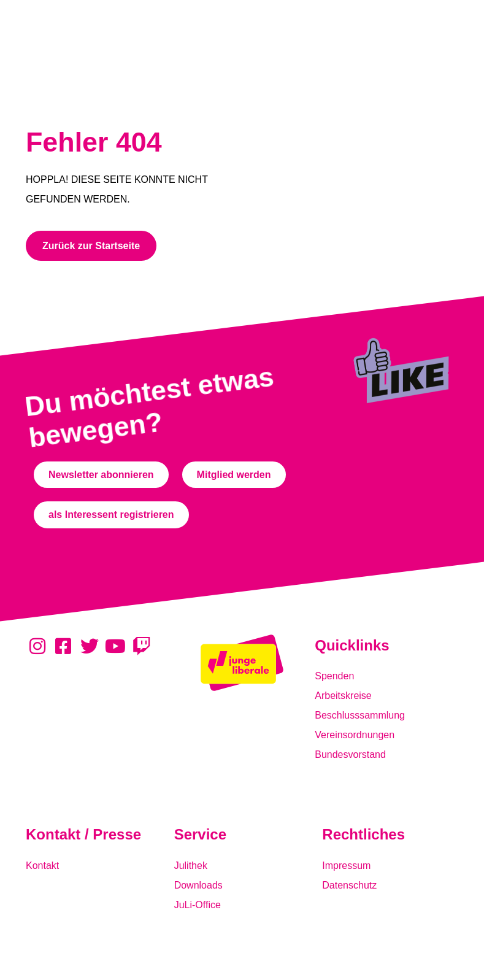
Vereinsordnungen (355, 735)
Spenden (334, 676)
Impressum (346, 866)
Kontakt (42, 866)
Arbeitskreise (343, 696)
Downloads (198, 885)
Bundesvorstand (350, 754)
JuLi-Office (198, 905)
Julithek (191, 866)
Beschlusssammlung (360, 715)
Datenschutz (349, 885)
